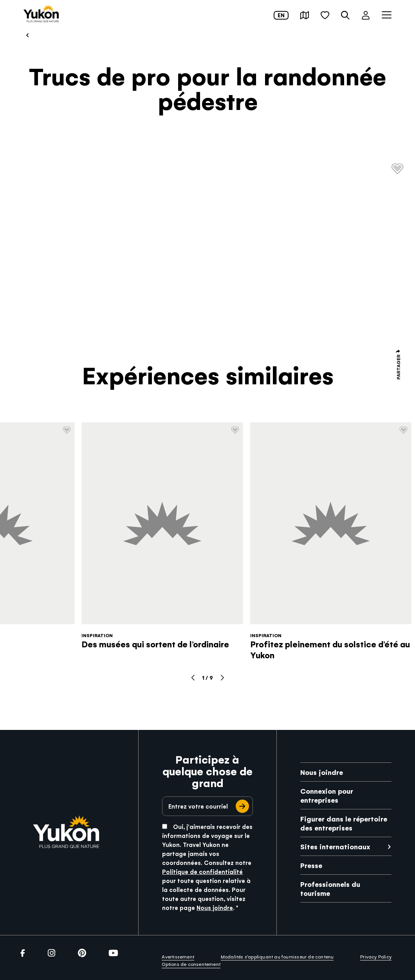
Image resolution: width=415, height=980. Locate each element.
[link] (41, 14)
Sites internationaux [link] (335, 846)
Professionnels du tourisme (330, 888)
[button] (305, 15)
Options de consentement (191, 964)
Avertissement (178, 957)
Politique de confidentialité (202, 871)
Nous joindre (215, 907)
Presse (311, 865)
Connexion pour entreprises (327, 795)
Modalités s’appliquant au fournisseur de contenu (277, 957)
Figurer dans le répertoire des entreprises (344, 823)
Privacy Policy (376, 957)
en (281, 15)
